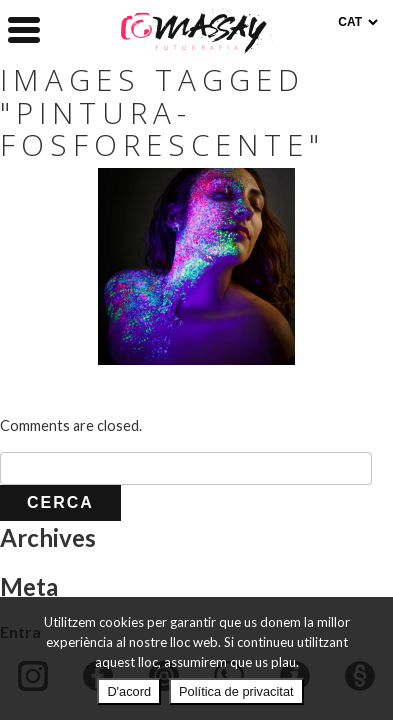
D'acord (129, 691)
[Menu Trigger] (24, 28)
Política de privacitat (236, 691)
